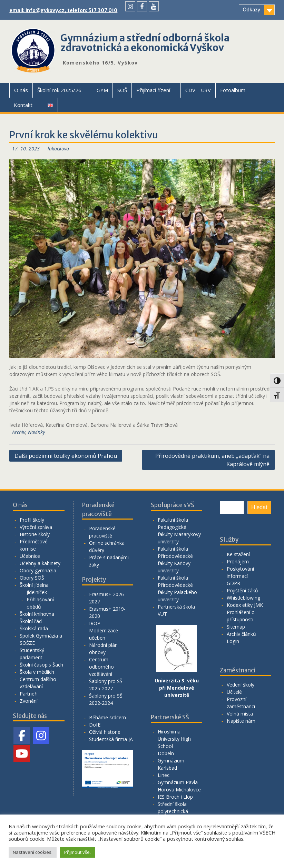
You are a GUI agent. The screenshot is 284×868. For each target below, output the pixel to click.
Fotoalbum (233, 90)
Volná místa (240, 714)
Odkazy (251, 10)
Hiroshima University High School (174, 739)
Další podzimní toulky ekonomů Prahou (66, 456)
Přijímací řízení (153, 90)
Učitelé (234, 692)
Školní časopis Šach (41, 665)
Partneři (29, 694)
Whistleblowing (243, 598)
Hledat (259, 507)
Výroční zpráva (36, 527)
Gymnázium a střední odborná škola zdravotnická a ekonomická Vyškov (145, 43)
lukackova (58, 149)
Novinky (36, 432)
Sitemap (236, 627)
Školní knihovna (37, 614)
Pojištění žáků (242, 590)
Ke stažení (238, 554)
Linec (164, 775)
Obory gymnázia (38, 570)
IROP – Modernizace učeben (104, 630)
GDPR (233, 583)
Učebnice (30, 556)
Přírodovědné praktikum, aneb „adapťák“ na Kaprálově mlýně (212, 460)
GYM (102, 90)
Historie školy (35, 534)
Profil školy (32, 520)
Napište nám (241, 721)
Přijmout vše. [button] (77, 852)
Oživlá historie (105, 732)
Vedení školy (241, 685)
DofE (95, 725)
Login (233, 641)
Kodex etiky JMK (245, 605)
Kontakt (23, 105)
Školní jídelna (34, 585)
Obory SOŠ (32, 578)
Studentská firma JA (111, 739)
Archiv (19, 432)
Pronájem (238, 561)
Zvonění (29, 701)
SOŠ (122, 90)
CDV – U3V (198, 90)
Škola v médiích (37, 672)
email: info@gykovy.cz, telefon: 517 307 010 (63, 10)
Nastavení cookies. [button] (33, 852)
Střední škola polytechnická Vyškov (173, 811)
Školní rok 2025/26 (59, 90)
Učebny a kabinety (40, 563)
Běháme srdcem (107, 717)
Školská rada (34, 628)
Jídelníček (37, 592)
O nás (21, 90)
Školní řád (31, 621)
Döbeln (166, 753)
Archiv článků (241, 634)
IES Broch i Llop (175, 797)
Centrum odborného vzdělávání (101, 667)
